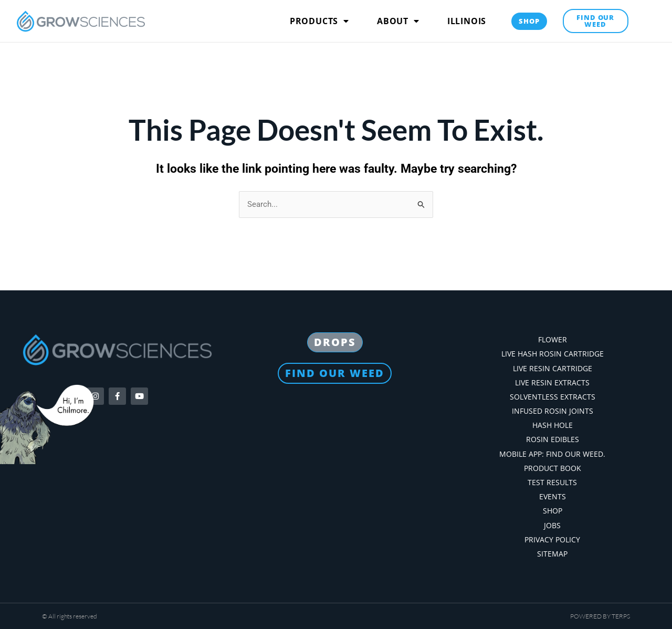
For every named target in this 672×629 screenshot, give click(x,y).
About (398, 21)
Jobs (552, 525)
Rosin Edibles (553, 439)
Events (553, 496)
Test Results (552, 482)
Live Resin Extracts (552, 382)
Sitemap (552, 553)
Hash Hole (553, 424)
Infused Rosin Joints (553, 410)
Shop (553, 510)
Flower (553, 339)
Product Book (553, 468)
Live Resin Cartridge (553, 368)
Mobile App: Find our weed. (552, 453)
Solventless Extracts (553, 396)
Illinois (467, 21)
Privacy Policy (552, 539)
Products (319, 21)
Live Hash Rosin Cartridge (553, 353)
